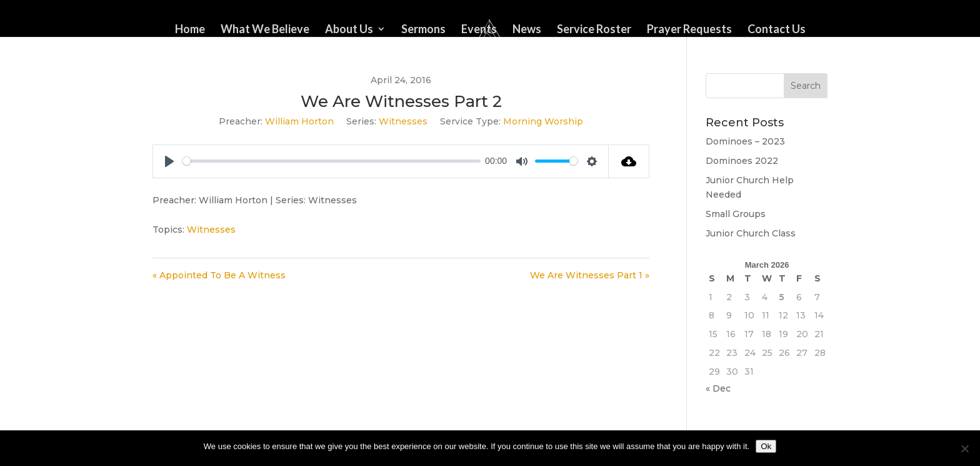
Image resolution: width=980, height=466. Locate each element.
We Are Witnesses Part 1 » (590, 275)
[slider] (332, 161)
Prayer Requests (689, 30)
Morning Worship (543, 121)
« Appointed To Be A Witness (219, 275)
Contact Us (777, 30)
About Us (349, 30)
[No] (964, 448)
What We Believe (265, 30)
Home (190, 30)
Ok (766, 446)
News (527, 30)
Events (479, 30)
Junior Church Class (751, 233)
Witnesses (403, 121)
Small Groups (736, 214)
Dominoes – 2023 (745, 141)
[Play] (169, 161)
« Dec (718, 388)
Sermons (423, 30)
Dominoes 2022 (742, 161)
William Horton (299, 121)
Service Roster (594, 30)
